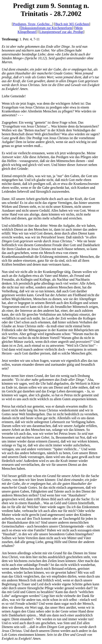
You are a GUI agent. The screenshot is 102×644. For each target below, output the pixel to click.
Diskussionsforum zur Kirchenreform (46, 28)
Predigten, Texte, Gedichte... (32, 24)
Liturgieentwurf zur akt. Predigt (61, 32)
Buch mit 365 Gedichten (72, 24)
